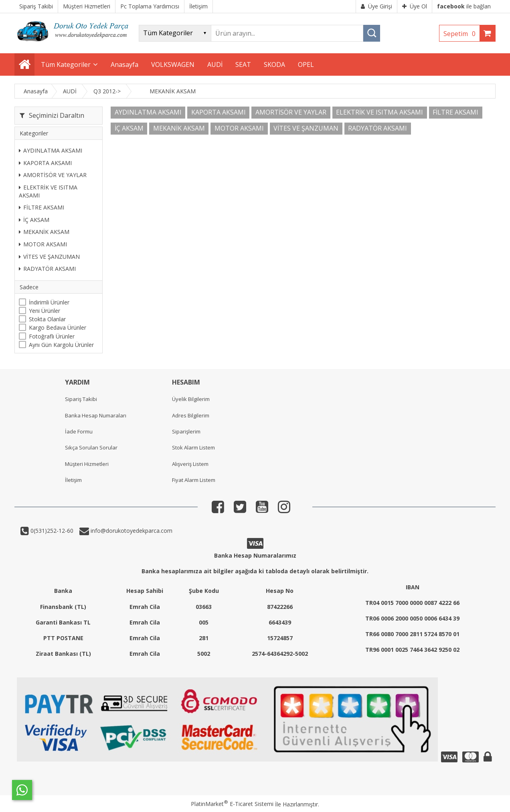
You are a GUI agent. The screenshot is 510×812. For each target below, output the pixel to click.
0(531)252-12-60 (51, 531)
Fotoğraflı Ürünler (52, 336)
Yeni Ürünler (45, 311)
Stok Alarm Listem (193, 447)
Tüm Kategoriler (66, 64)
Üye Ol (415, 6)
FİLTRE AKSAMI (41, 207)
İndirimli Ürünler (49, 302)
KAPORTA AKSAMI (45, 163)
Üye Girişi (376, 6)
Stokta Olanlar (47, 319)
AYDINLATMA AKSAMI (51, 150)
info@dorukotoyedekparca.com (131, 531)
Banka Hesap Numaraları (96, 415)
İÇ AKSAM (34, 220)
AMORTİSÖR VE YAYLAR (53, 175)
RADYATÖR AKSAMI (47, 269)
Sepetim (461, 34)
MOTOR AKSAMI (43, 244)
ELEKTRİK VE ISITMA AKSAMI (48, 191)
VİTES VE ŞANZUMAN (49, 257)
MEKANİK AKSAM (44, 232)
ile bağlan (464, 6)
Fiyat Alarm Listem (194, 480)
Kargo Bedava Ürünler (58, 327)
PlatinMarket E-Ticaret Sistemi (232, 804)
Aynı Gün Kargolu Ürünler (61, 345)
